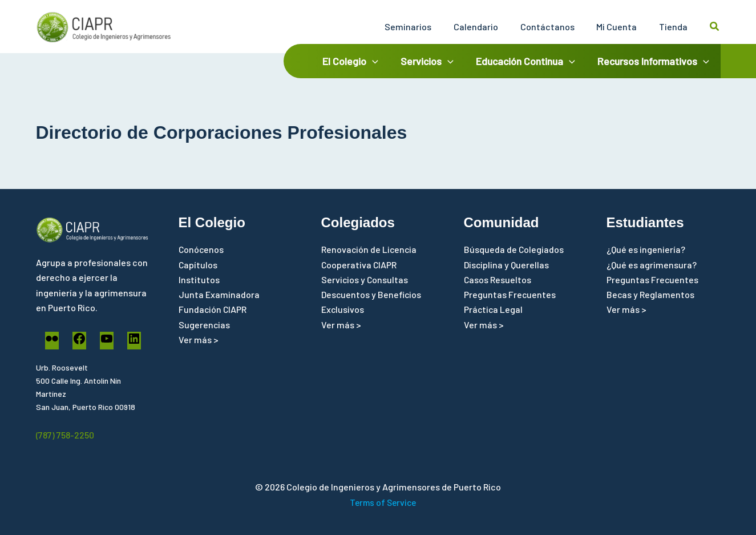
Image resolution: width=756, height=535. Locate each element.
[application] (379, 61)
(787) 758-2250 (65, 435)
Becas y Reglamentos (651, 295)
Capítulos (198, 265)
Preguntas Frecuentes (510, 295)
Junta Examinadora (219, 295)
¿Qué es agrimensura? (652, 265)
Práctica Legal (494, 310)
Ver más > (199, 340)
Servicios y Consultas (365, 279)
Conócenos (202, 249)
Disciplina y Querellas (507, 265)
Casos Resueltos (498, 279)
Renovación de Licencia (370, 249)
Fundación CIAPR (213, 310)
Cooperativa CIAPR (359, 265)
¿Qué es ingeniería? (646, 249)
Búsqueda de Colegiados (514, 249)
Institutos (199, 279)
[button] (715, 27)
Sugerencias (205, 325)
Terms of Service (383, 502)
